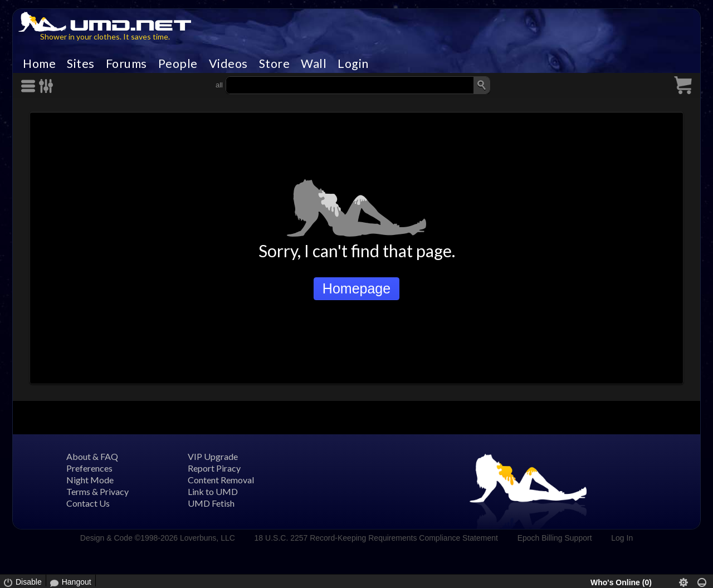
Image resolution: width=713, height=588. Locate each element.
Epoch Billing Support (555, 538)
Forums (126, 63)
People (178, 63)
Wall (314, 63)
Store (275, 63)
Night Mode (90, 480)
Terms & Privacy (97, 491)
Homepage (356, 288)
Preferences (89, 468)
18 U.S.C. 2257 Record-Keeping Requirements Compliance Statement (376, 538)
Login (353, 63)
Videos (228, 63)
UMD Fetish (211, 503)
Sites (81, 63)
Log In (622, 538)
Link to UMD (213, 491)
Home (39, 63)
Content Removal (221, 480)
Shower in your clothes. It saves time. (105, 36)
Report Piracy (214, 468)
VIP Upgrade (213, 456)
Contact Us (88, 503)
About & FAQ (92, 456)
